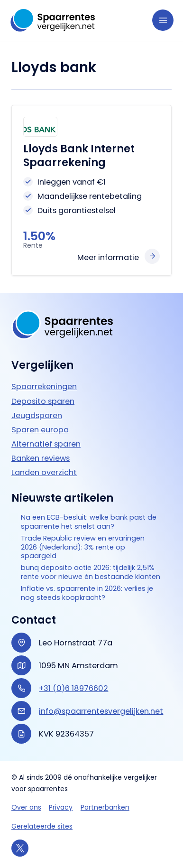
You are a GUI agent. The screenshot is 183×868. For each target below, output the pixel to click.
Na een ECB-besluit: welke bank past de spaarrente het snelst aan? (89, 522)
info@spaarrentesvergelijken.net (101, 711)
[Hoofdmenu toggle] (163, 20)
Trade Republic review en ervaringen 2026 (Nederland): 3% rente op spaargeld (83, 547)
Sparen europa (40, 429)
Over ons (26, 807)
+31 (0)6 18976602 (73, 688)
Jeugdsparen (37, 415)
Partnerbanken (105, 807)
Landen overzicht (44, 472)
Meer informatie (108, 257)
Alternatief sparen (46, 443)
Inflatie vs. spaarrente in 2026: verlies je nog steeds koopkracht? (87, 593)
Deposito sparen (43, 401)
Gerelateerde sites (42, 826)
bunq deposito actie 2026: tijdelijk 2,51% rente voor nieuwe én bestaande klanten (91, 572)
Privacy (61, 807)
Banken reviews (41, 458)
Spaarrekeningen (44, 387)
